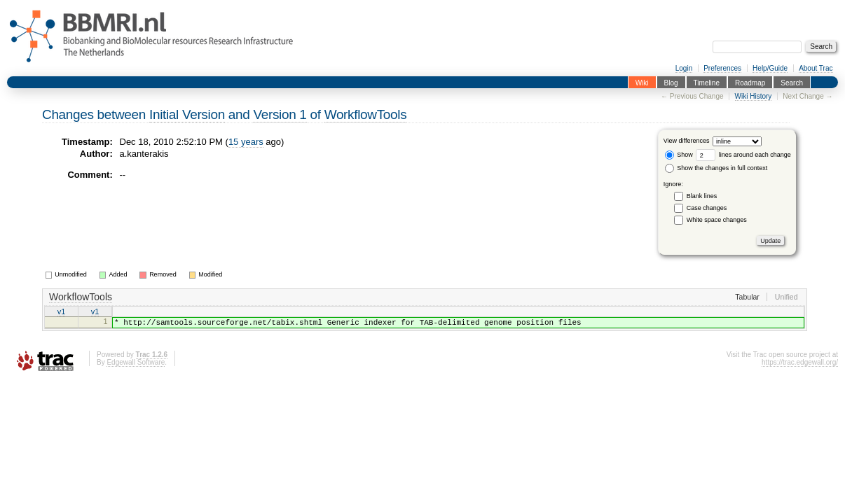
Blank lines (702, 196)
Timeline (707, 82)
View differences (687, 141)
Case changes (707, 208)
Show (679, 155)
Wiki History (754, 96)
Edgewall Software (136, 366)
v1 (62, 312)
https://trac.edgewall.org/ (800, 366)
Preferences (722, 68)
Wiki (642, 82)
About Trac (816, 68)
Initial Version (187, 114)
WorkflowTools (366, 114)
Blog (671, 82)
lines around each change (743, 155)
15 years (246, 142)
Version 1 (280, 114)
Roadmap (750, 82)
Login (684, 68)
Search (792, 82)
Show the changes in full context (716, 168)
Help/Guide (770, 68)
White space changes (717, 220)
